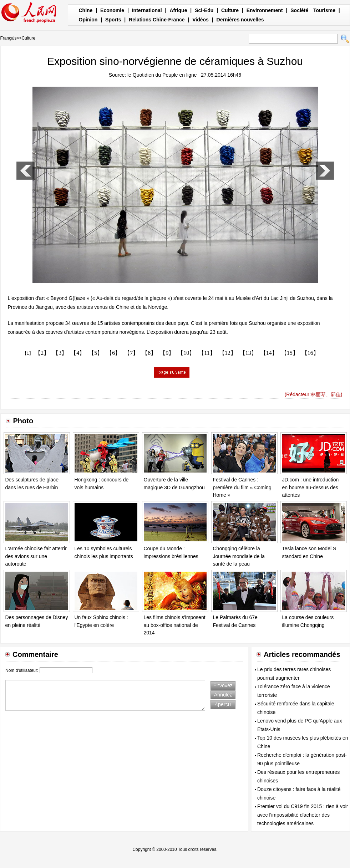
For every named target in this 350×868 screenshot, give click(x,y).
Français (9, 38)
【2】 (42, 353)
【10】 (186, 353)
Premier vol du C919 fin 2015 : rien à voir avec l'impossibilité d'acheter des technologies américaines (303, 815)
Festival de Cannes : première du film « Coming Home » (242, 487)
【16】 (310, 353)
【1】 (28, 353)
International (147, 10)
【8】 (149, 353)
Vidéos (201, 20)
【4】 (78, 353)
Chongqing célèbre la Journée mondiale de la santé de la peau (239, 556)
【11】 (207, 353)
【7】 (131, 353)
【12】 (228, 353)
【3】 (60, 353)
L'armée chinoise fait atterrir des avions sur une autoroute (36, 556)
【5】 (96, 353)
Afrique (178, 10)
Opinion (88, 20)
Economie (112, 10)
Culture (230, 10)
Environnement (265, 10)
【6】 (113, 353)
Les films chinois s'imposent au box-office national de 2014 (175, 625)
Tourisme (324, 10)
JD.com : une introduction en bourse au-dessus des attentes (311, 487)
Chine (86, 10)
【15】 (290, 353)
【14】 (269, 353)
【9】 (167, 353)
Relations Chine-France (157, 20)
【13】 (248, 353)
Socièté (299, 10)
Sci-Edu (204, 10)
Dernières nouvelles (240, 20)
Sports (113, 20)
